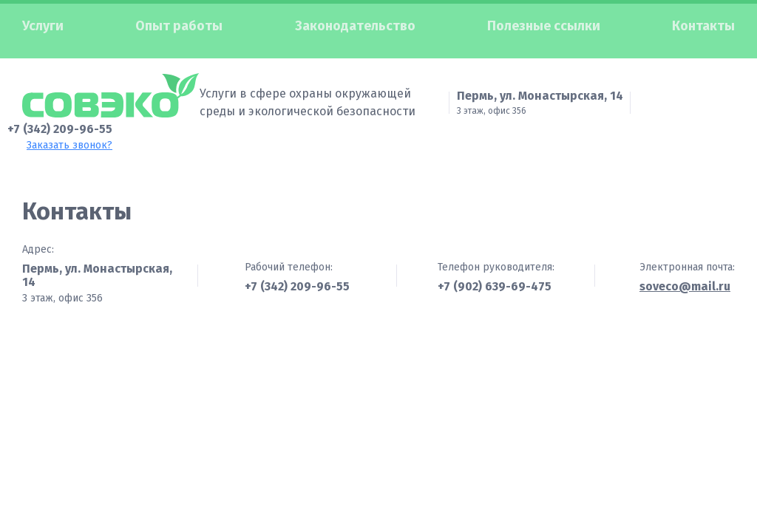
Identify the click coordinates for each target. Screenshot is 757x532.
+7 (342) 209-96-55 (60, 120)
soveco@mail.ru (685, 279)
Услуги (43, 26)
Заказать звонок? (69, 136)
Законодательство (355, 26)
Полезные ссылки (544, 26)
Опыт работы (179, 26)
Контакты (703, 26)
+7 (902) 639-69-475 (495, 278)
